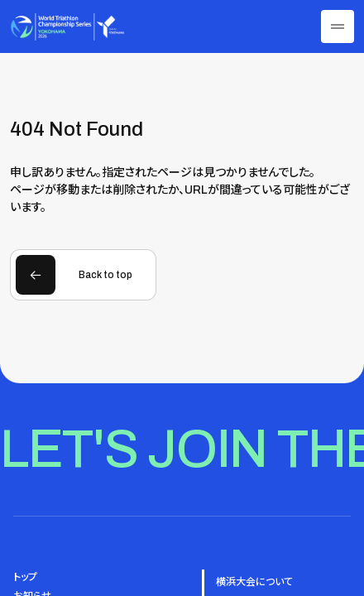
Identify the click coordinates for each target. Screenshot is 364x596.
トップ (25, 577)
